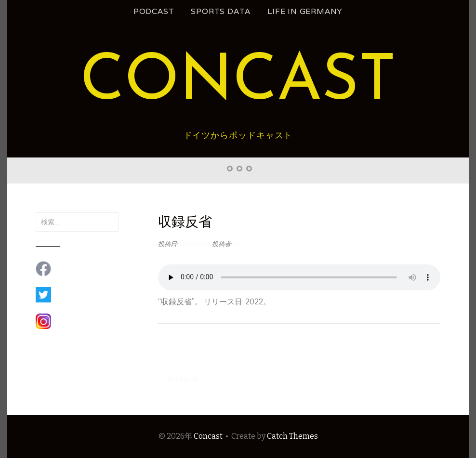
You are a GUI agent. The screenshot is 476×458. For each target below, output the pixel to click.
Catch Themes (292, 436)
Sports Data (221, 11)
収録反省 (178, 379)
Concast (238, 83)
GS (238, 244)
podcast (154, 11)
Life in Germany (305, 11)
